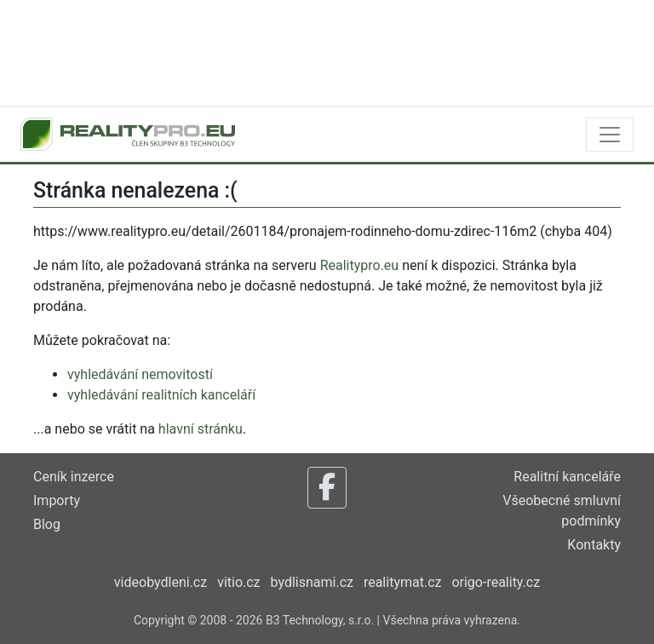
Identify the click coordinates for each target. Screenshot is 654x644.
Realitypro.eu (360, 265)
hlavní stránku (201, 429)
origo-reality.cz (496, 582)
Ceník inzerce (74, 477)
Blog (47, 524)
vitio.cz (238, 582)
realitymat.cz (403, 582)
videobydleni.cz (161, 582)
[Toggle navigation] (610, 135)
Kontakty (594, 545)
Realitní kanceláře (567, 477)
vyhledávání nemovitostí (140, 374)
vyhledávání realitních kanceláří (161, 395)
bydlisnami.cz (312, 582)
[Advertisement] (327, 51)
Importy (57, 500)
